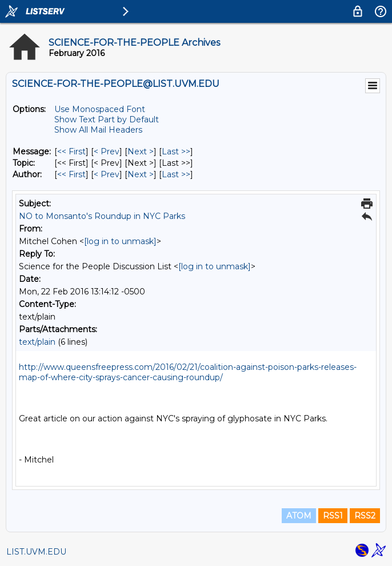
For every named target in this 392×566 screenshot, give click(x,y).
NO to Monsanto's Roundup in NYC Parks (102, 216)
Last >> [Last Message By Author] (176, 174)
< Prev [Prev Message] (107, 152)
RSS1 (333, 516)
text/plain (37, 342)
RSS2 (365, 516)
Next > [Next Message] (141, 152)
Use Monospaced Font (100, 109)
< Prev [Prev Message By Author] (107, 174)
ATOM (299, 516)
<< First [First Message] (71, 152)
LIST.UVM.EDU (36, 552)
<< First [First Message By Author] (71, 174)
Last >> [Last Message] (176, 152)
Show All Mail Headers (98, 130)
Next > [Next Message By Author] (141, 174)
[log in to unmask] (120, 241)
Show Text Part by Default (107, 119)
